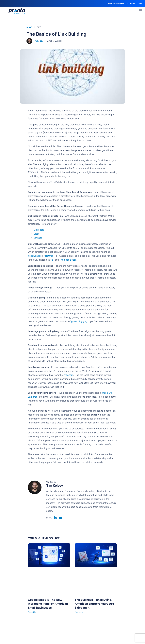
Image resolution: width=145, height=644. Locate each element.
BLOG (30, 27)
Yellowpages (35, 256)
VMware (38, 238)
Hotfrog (49, 256)
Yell (52, 260)
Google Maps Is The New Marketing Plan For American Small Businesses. (48, 604)
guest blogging (79, 321)
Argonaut (68, 375)
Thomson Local (68, 260)
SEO (39, 27)
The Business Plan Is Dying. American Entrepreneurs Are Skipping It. (94, 604)
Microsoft (39, 230)
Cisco (37, 234)
